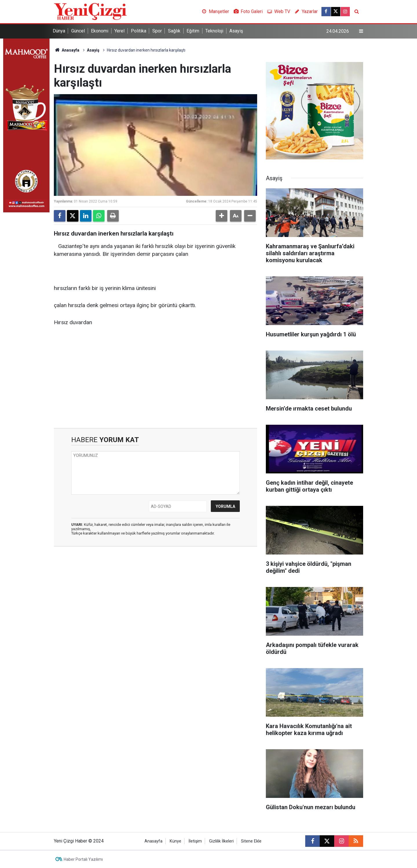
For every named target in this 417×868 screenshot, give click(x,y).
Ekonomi (100, 31)
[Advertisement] (156, 379)
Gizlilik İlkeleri (221, 841)
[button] (222, 216)
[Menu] (361, 31)
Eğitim (193, 31)
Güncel (78, 31)
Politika (139, 31)
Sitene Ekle (251, 841)
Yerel (119, 31)
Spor (157, 31)
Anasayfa (67, 50)
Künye (175, 841)
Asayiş (236, 31)
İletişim (195, 841)
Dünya (59, 31)
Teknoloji (214, 31)
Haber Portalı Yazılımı (83, 859)
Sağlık (174, 31)
